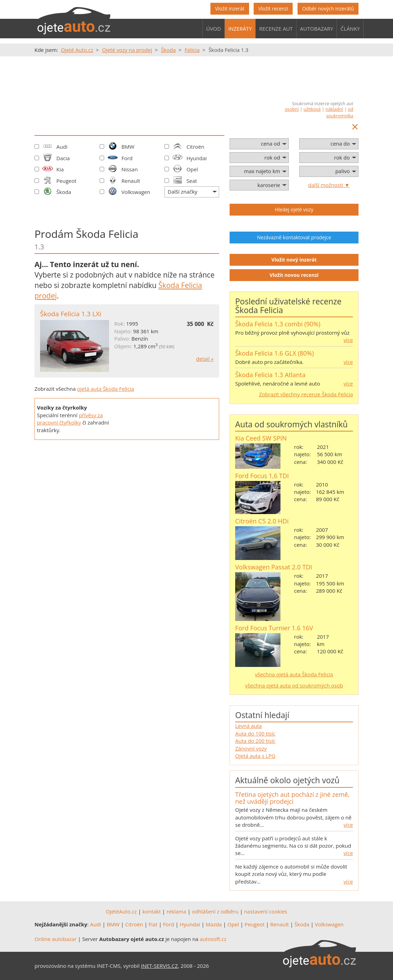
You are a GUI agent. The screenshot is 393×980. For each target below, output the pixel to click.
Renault (131, 181)
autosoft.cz (213, 939)
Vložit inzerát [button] (230, 9)
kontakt (152, 911)
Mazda (214, 924)
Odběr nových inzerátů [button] (328, 9)
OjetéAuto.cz (121, 911)
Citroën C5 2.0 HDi (262, 521)
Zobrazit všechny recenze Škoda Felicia (306, 394)
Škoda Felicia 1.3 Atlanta (270, 375)
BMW (128, 147)
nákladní (334, 109)
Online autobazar (56, 939)
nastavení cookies (266, 911)
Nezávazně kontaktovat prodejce (294, 237)
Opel (192, 169)
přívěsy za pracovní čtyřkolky (70, 419)
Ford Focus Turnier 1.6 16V (274, 628)
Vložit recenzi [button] (273, 9)
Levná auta (248, 726)
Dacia (63, 158)
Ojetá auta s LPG (255, 756)
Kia (60, 169)
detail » (205, 359)
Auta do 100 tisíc (255, 733)
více (348, 340)
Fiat (153, 924)
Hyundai (196, 158)
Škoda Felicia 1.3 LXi (71, 314)
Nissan (129, 169)
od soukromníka (340, 112)
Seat (192, 181)
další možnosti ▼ (329, 185)
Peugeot (67, 181)
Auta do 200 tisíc (255, 741)
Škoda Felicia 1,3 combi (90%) (278, 324)
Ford (127, 158)
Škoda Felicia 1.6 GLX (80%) (275, 353)
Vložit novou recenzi (294, 275)
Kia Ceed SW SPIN (261, 438)
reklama (176, 911)
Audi (62, 147)
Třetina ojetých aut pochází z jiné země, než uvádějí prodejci (292, 798)
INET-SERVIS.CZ (160, 966)
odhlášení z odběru (215, 911)
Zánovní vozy (251, 748)
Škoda (64, 192)
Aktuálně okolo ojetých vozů (287, 780)
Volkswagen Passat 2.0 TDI (274, 567)
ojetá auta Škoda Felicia (106, 389)
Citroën (195, 147)
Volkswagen (136, 192)
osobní (292, 109)
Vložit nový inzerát (294, 260)
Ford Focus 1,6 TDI (262, 476)
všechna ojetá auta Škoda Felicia (294, 674)
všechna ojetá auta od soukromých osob (294, 685)
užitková (312, 109)
